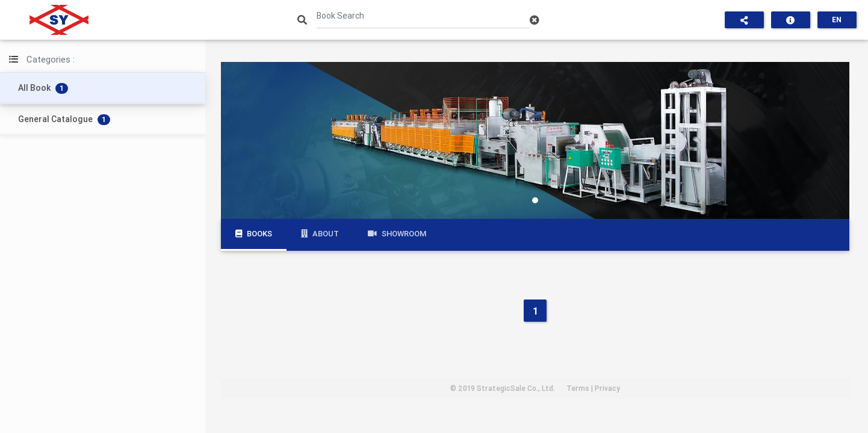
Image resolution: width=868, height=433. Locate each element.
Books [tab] (254, 234)
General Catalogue (64, 119)
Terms (578, 388)
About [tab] (320, 234)
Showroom (397, 234)
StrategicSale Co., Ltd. (516, 388)
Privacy (607, 388)
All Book (43, 88)
